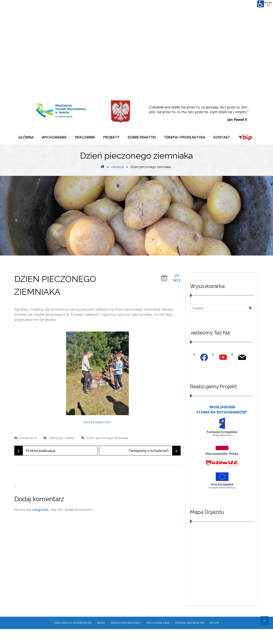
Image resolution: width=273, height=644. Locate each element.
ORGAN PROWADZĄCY (126, 638)
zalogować (40, 524)
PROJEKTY (113, 137)
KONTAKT (224, 137)
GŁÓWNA (26, 137)
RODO (101, 638)
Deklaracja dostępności (73, 638)
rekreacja (118, 182)
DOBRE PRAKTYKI (143, 137)
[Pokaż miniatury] (97, 437)
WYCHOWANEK (55, 137)
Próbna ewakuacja (35, 466)
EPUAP (214, 638)
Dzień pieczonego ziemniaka (107, 453)
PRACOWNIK (86, 137)
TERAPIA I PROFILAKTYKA (187, 137)
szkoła (69, 453)
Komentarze (28, 453)
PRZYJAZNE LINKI (158, 638)
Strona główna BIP (190, 638)
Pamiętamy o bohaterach (155, 466)
